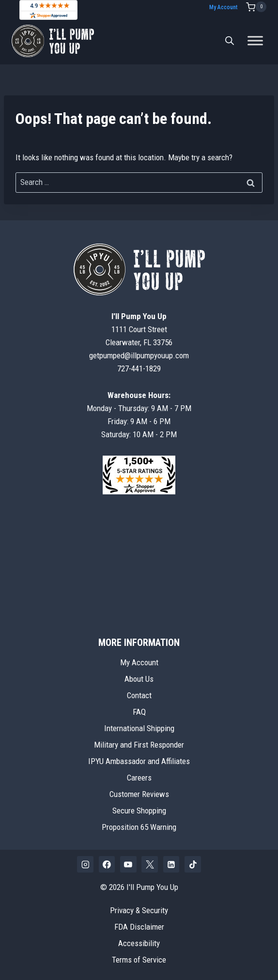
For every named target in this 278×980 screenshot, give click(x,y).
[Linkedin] (171, 864)
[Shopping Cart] (256, 7)
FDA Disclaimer (139, 927)
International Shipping (139, 728)
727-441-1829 (139, 368)
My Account (223, 7)
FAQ (139, 712)
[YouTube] (128, 864)
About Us (139, 679)
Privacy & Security (139, 910)
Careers (139, 778)
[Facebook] (107, 864)
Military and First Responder (139, 745)
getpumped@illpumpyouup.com (139, 355)
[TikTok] (193, 864)
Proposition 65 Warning (139, 827)
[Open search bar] (230, 41)
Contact (139, 695)
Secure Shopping (139, 811)
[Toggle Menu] (255, 41)
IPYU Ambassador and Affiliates (139, 761)
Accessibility (139, 943)
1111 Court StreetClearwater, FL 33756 (139, 329)
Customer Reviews (139, 794)
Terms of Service (139, 960)
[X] (150, 864)
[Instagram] (85, 864)
